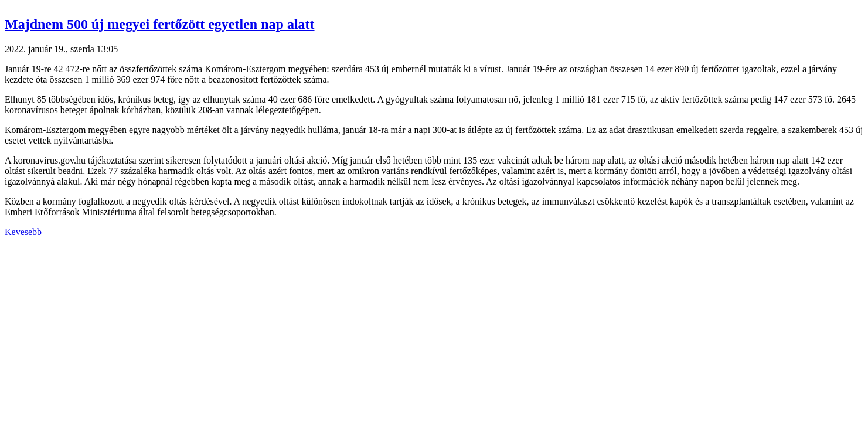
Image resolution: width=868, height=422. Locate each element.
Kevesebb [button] (23, 232)
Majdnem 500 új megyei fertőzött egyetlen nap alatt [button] (160, 24)
